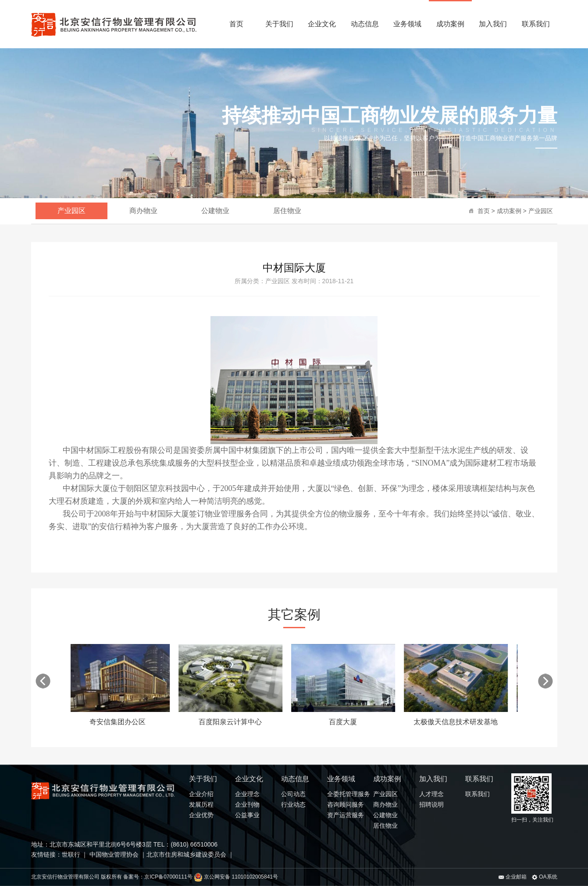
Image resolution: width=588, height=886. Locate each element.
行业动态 (293, 804)
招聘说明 (431, 804)
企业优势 (201, 815)
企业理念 (247, 794)
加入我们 (493, 24)
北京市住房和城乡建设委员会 (186, 854)
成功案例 (450, 24)
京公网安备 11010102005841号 (236, 877)
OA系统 (545, 877)
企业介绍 (201, 794)
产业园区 (541, 211)
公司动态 (293, 794)
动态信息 (365, 24)
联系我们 (536, 24)
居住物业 (287, 211)
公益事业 (247, 815)
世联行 (72, 854)
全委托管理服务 (349, 794)
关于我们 (279, 24)
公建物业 (215, 211)
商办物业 (143, 211)
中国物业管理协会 (113, 854)
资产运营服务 (346, 815)
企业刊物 (247, 804)
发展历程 (201, 804)
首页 (236, 24)
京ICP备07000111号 (168, 877)
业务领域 (407, 24)
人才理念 (431, 794)
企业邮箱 (513, 877)
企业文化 (322, 24)
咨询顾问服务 (346, 804)
